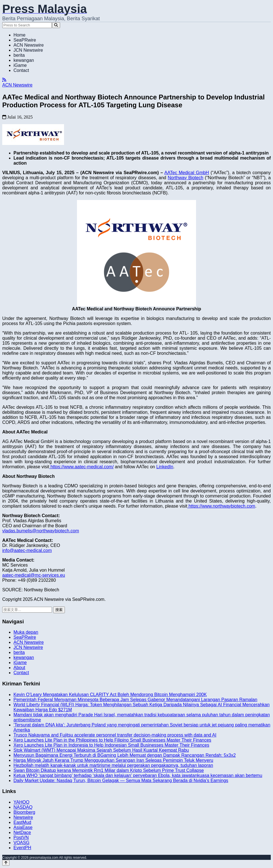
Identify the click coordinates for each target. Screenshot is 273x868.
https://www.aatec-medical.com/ (81, 467)
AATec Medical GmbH (186, 173)
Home (20, 35)
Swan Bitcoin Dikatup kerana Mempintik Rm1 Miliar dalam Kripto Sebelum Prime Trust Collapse (109, 770)
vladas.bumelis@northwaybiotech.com (41, 531)
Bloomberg (24, 812)
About (19, 668)
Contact (21, 70)
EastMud (22, 822)
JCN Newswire (28, 50)
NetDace (22, 832)
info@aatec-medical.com (27, 550)
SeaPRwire (25, 40)
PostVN (21, 838)
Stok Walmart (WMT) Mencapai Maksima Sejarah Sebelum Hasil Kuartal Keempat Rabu (101, 750)
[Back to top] (6, 863)
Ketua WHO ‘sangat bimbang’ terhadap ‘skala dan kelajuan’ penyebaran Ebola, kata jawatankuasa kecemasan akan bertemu (138, 775)
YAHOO (21, 802)
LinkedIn (165, 467)
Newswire (23, 817)
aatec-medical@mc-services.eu (34, 575)
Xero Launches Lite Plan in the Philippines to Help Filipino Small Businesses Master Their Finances (112, 740)
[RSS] (4, 80)
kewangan (24, 60)
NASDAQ (23, 807)
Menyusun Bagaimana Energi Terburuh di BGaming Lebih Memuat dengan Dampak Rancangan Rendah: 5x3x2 (125, 755)
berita (19, 55)
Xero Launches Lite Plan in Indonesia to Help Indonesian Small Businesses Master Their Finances (111, 745)
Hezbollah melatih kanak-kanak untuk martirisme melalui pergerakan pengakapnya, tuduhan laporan (113, 765)
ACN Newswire (29, 45)
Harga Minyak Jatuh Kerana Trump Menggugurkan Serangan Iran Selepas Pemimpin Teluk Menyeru (113, 760)
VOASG (21, 843)
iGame (20, 65)
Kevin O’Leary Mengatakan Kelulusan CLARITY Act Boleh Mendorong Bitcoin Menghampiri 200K (110, 695)
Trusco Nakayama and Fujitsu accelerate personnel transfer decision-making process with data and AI (115, 735)
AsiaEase (23, 827)
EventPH (22, 848)
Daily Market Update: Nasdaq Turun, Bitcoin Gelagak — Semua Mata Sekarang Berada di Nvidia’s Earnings (121, 780)
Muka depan (26, 632)
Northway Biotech (186, 178)
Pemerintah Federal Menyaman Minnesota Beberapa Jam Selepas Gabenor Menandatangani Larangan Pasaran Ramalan (135, 700)
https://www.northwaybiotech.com (221, 506)
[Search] (56, 25)
